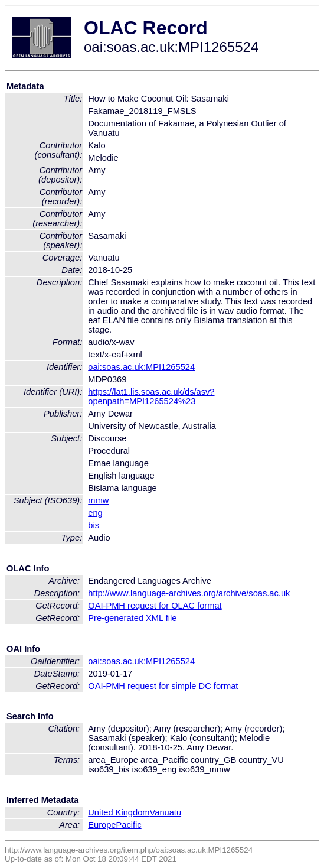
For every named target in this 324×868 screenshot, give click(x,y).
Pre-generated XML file (132, 618)
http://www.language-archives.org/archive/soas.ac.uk (189, 593)
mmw (98, 500)
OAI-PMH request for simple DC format (163, 686)
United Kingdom (119, 812)
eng (95, 513)
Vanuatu (166, 812)
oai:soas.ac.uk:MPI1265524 (141, 367)
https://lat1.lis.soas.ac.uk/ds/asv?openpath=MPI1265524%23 (151, 396)
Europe (102, 825)
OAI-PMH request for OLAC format (155, 606)
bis (94, 525)
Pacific (129, 825)
